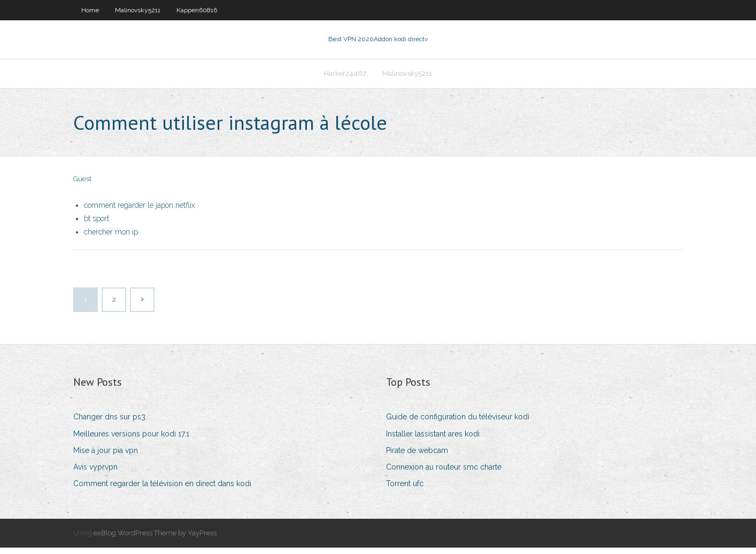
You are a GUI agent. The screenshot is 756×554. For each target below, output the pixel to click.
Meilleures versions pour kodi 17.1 (131, 440)
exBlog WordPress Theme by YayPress (155, 539)
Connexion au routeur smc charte (444, 473)
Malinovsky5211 (138, 10)
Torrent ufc (405, 490)
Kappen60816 (197, 10)
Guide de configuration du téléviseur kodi (458, 424)
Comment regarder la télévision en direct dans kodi (162, 490)
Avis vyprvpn (95, 473)
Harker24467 (345, 78)
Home (90, 10)
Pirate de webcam (417, 457)
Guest (82, 186)
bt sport (97, 225)
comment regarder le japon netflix (140, 212)
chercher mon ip (111, 238)
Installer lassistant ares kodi (433, 440)
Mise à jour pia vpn (106, 457)
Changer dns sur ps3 (109, 424)
